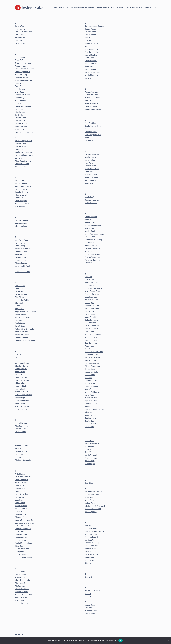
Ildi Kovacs (19, 532)
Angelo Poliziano (91, 177)
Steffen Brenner (21, 126)
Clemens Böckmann (23, 106)
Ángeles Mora (90, 66)
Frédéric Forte (21, 260)
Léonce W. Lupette (22, 603)
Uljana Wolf (89, 563)
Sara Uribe (89, 483)
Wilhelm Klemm (21, 509)
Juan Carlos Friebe (22, 272)
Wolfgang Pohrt (91, 174)
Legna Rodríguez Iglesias (94, 234)
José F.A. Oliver (91, 123)
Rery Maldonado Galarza (94, 26)
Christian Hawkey (22, 366)
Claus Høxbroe (21, 377)
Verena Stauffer (91, 398)
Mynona (88, 78)
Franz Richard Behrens (24, 80)
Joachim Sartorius (92, 294)
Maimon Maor (90, 32)
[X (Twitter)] (19, 635)
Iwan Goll (19, 306)
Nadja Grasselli (21, 323)
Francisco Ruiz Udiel (93, 260)
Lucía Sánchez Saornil (93, 288)
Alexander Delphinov (23, 186)
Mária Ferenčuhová (23, 249)
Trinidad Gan (20, 286)
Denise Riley (89, 228)
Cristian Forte (20, 257)
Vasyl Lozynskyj (21, 597)
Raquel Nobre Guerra (93, 109)
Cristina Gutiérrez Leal (24, 338)
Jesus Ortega (90, 129)
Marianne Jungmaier (23, 460)
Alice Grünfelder (21, 332)
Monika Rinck (90, 231)
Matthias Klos (21, 514)
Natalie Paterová (91, 157)
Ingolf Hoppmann (22, 400)
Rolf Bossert (20, 121)
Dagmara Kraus (21, 535)
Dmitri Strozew (90, 415)
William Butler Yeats (92, 591)
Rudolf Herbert (21, 369)
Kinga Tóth (89, 452)
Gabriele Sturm (91, 418)
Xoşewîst (88, 577)
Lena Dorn (19, 198)
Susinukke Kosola (22, 526)
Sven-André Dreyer (22, 204)
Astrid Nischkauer (92, 103)
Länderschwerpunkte (60, 8)
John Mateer (90, 38)
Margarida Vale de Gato (94, 491)
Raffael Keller (20, 488)
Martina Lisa (20, 586)
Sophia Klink (20, 511)
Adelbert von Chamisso (24, 152)
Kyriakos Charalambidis (24, 155)
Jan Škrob (89, 378)
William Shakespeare (93, 366)
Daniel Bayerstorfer (23, 72)
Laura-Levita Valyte (92, 494)
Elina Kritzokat (21, 540)
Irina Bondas (20, 112)
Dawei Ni (88, 101)
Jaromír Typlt (90, 464)
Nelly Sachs (89, 280)
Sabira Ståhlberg (91, 389)
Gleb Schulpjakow (92, 360)
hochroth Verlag (33, 8)
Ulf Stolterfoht (90, 412)
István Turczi (90, 461)
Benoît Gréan (20, 326)
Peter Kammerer (21, 480)
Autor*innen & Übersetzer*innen (82, 8)
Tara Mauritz (90, 40)
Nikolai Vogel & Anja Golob (95, 506)
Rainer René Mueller (92, 72)
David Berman (21, 86)
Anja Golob (19, 309)
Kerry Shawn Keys (22, 494)
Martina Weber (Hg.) (93, 543)
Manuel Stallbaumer (92, 392)
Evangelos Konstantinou (25, 523)
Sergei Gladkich (21, 294)
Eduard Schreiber (91, 329)
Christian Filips (21, 252)
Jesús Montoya (91, 64)
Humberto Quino (91, 203)
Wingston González (23, 317)
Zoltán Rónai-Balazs (92, 248)
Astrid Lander (20, 577)
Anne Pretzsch (90, 183)
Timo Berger (20, 83)
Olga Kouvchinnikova (23, 529)
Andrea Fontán (21, 254)
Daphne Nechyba (91, 92)
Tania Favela (20, 243)
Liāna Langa (20, 571)
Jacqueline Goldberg (23, 300)
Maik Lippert (20, 583)
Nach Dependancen (135, 8)
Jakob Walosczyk (91, 537)
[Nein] (168, 641)
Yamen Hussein (21, 409)
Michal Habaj (20, 357)
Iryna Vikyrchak (91, 512)
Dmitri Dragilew (21, 201)
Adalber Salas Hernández (94, 283)
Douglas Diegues (22, 192)
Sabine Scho (90, 332)
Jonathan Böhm (21, 103)
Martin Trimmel (91, 455)
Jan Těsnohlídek (91, 446)
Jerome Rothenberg (92, 257)
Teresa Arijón (20, 43)
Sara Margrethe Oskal (93, 135)
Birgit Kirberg (20, 503)
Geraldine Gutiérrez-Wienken (26, 340)
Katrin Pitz (89, 172)
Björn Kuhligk (20, 546)
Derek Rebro (89, 220)
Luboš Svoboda (91, 424)
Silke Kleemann (21, 506)
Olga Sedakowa (91, 343)
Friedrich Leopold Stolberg (95, 409)
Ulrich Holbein (21, 383)
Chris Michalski (91, 61)
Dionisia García (21, 289)
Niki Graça (19, 320)
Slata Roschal (90, 251)
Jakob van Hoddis (22, 380)
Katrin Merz (89, 58)
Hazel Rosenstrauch (92, 254)
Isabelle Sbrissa (91, 297)
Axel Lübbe (19, 600)
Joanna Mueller (91, 69)
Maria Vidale (90, 500)
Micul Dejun (20, 181)
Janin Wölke (89, 560)
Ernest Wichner (91, 551)
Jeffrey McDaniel (91, 43)
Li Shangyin (89, 303)
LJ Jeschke (20, 457)
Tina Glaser (20, 297)
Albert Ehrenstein (22, 223)
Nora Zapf (89, 608)
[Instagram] (23, 635)
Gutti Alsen (19, 35)
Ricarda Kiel (20, 497)
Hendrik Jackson (22, 446)
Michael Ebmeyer (22, 220)
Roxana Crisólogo (22, 164)
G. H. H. (18, 354)
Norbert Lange (21, 574)
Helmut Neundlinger (92, 98)
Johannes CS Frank (23, 266)
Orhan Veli (89, 497)
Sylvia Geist (20, 291)
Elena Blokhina (21, 101)
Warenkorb (120, 8)
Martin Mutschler (91, 75)
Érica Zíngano (90, 614)
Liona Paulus (90, 160)
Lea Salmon (89, 285)
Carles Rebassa (91, 217)
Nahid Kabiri (20, 474)
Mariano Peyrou (91, 166)
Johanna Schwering (92, 340)
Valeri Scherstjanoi (92, 308)
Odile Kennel (20, 491)
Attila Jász (19, 449)
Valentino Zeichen (92, 611)
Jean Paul (19, 454)
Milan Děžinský (21, 189)
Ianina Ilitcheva (21, 423)
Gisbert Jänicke (21, 451)
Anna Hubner (20, 403)
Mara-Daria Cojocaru (23, 161)
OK (121, 641)
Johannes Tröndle (92, 458)
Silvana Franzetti (22, 269)
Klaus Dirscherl (21, 195)
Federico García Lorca (24, 595)
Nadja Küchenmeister (24, 543)
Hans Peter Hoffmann (24, 395)
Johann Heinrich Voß (93, 509)
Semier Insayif (21, 429)
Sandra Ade (20, 26)
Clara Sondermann (92, 381)
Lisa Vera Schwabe (92, 363)
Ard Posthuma (90, 180)
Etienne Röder (90, 237)
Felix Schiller (90, 311)
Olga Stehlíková (91, 401)
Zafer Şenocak (90, 349)
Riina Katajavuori (22, 483)
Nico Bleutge (20, 98)
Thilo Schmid (90, 314)
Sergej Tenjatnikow (92, 444)
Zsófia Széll (89, 427)
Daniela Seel (89, 346)
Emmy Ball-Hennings (23, 63)
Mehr (148, 8)
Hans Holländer (21, 386)
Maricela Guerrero (22, 335)
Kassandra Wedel (91, 546)
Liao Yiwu (88, 597)
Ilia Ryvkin (89, 263)
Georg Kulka (20, 552)
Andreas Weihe (91, 549)
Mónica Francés (21, 263)
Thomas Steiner (91, 404)
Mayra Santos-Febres (93, 291)
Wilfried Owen (90, 140)
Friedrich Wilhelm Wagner (95, 531)
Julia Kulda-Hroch (22, 549)
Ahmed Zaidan (90, 605)
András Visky (90, 503)
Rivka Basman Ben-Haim (25, 69)
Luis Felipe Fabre (22, 240)
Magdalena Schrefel (92, 358)
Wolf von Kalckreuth (23, 477)
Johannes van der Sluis (94, 352)
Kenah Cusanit (21, 167)
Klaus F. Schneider (92, 326)
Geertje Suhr (90, 421)
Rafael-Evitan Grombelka (25, 329)
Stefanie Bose (21, 118)
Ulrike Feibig (20, 246)
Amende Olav (20, 38)
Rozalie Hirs (20, 375)
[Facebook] (16, 635)
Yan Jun (88, 594)
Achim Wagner (90, 526)
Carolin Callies (21, 146)
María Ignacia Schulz (93, 337)
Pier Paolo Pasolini (92, 154)
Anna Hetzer (20, 372)
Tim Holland (20, 389)
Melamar (88, 46)
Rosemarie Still (91, 407)
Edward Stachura (91, 386)
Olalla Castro (20, 149)
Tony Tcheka (90, 441)
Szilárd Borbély (21, 115)
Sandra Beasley (21, 75)
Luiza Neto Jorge (91, 95)
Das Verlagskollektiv (106, 8)
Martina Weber (90, 540)
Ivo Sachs (88, 277)
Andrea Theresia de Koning (26, 520)
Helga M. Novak (91, 106)
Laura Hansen (21, 360)
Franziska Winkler (92, 554)
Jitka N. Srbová (91, 384)
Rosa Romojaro (91, 246)
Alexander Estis (21, 226)
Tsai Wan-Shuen (91, 528)
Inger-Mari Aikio (21, 29)
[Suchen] (155, 8)
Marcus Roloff (90, 243)
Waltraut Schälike (91, 300)
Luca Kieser (20, 500)
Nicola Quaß (89, 197)
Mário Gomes (20, 315)
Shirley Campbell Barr (23, 141)
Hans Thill (89, 449)
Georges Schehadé (92, 306)
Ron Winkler (89, 557)
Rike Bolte (19, 109)
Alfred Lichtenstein (22, 580)
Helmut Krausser (22, 537)
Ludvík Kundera (21, 555)
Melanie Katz (20, 485)
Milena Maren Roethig (93, 240)
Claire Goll (19, 303)
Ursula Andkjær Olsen (93, 126)
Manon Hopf (20, 398)
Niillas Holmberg (22, 392)
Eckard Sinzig (90, 369)
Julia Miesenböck (92, 49)
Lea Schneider (90, 323)
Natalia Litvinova (22, 592)
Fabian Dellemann (22, 183)
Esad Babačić (20, 57)
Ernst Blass (20, 92)
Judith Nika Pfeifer (92, 169)
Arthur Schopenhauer (93, 334)
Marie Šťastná (90, 395)
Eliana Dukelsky (21, 206)
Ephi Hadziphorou (22, 363)
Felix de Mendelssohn (93, 52)
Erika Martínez (90, 35)
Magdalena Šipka (91, 372)
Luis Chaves (20, 158)
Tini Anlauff (20, 40)
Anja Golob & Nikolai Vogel (25, 312)
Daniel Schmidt (91, 317)
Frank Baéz (19, 60)
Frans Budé (20, 129)
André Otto (89, 138)
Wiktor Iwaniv (20, 432)
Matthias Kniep (21, 517)
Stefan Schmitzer (91, 320)
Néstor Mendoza (91, 55)
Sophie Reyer (90, 222)
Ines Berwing (20, 89)
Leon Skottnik (90, 375)
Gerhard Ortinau (91, 132)
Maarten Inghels (21, 426)
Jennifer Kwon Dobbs (23, 558)
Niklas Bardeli (20, 66)
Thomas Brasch (21, 124)
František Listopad (22, 589)
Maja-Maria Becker (22, 78)
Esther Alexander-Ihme (24, 32)
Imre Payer (89, 163)
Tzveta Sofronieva (92, 355)
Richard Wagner (91, 534)
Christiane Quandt (92, 200)
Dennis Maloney (91, 29)
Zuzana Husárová (22, 406)
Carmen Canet (21, 144)
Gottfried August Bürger (24, 132)
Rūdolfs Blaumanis (22, 95)
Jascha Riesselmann (93, 225)
